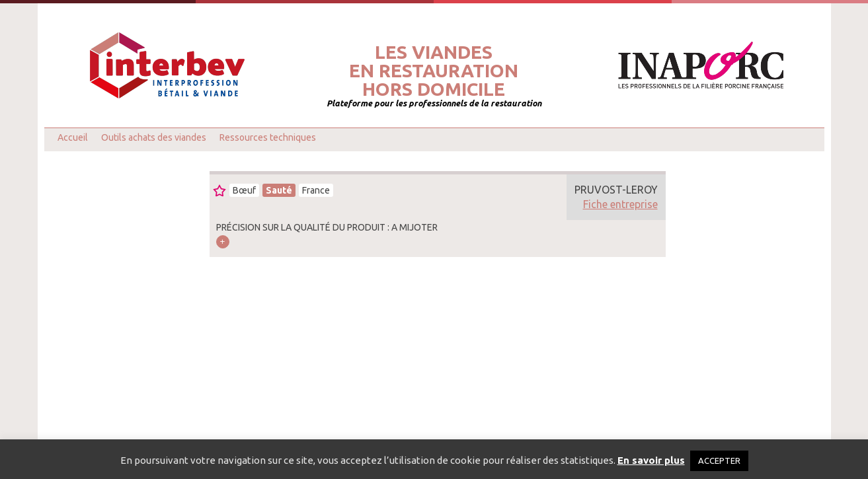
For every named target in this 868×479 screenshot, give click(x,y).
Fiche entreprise (620, 204)
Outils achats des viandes (154, 137)
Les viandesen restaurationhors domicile (434, 71)
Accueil (73, 137)
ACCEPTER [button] (719, 461)
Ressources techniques (268, 137)
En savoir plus (651, 460)
